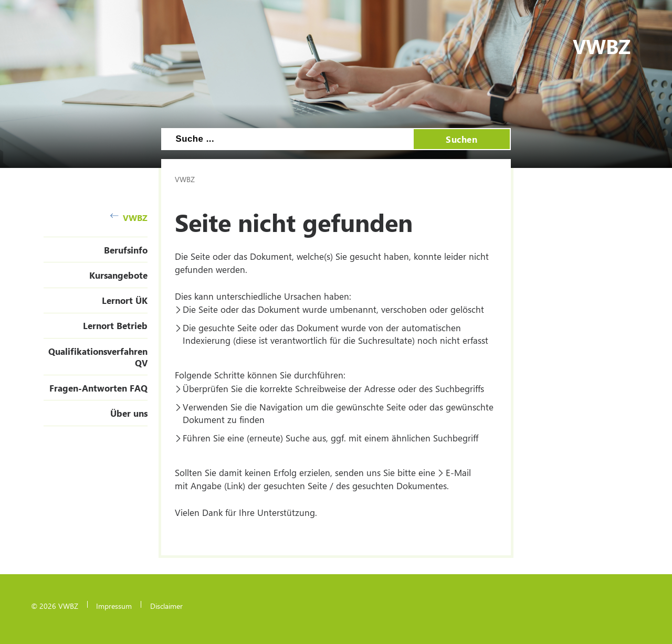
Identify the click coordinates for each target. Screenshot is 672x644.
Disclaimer (166, 606)
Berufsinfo (126, 250)
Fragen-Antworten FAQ (98, 388)
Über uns (129, 413)
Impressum (114, 606)
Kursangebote (118, 275)
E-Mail (458, 472)
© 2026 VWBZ (55, 606)
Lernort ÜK (125, 300)
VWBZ (129, 218)
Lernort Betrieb (115, 325)
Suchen (461, 139)
